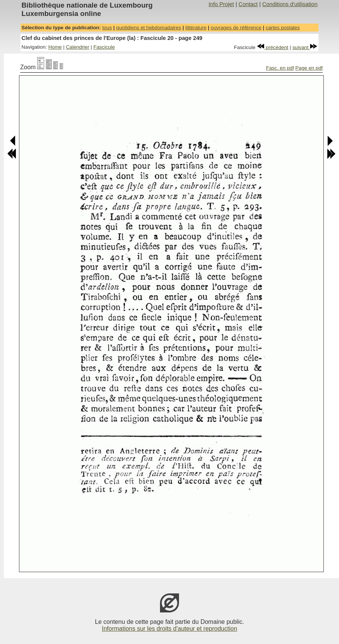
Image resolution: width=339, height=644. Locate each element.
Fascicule (104, 47)
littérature (196, 28)
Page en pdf (309, 68)
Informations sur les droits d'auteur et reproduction (169, 629)
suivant (305, 47)
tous (107, 28)
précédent (273, 47)
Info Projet (221, 4)
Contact (248, 4)
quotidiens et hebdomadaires (148, 28)
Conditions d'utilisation (290, 4)
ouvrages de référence (236, 28)
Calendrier (78, 47)
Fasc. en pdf (280, 68)
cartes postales (283, 28)
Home (55, 47)
